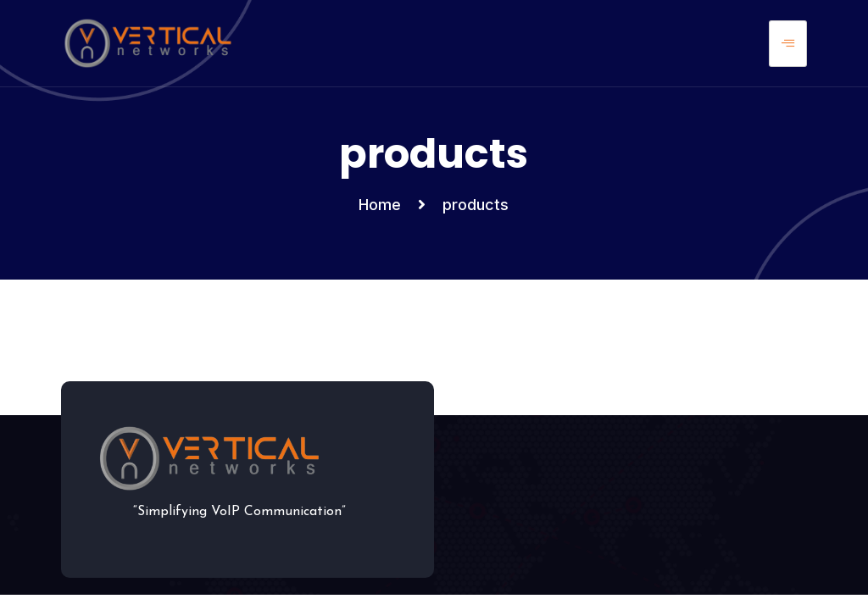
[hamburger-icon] (788, 44)
